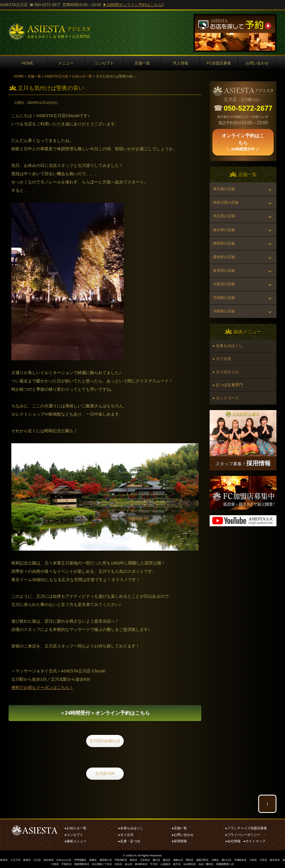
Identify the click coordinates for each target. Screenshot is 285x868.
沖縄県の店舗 (225, 332)
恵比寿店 (53, 859)
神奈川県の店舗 (227, 206)
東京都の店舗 (225, 190)
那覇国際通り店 (245, 863)
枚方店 (192, 863)
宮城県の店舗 (225, 316)
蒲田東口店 (115, 859)
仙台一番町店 (224, 863)
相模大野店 (220, 859)
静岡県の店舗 (225, 253)
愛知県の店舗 (225, 269)
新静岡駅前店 (89, 863)
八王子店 (17, 859)
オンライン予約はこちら (105, 714)
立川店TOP (105, 775)
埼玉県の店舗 (225, 222)
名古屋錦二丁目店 (111, 863)
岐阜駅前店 (154, 863)
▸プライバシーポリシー (243, 834)
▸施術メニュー (76, 841)
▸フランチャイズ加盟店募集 (246, 828)
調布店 (145, 859)
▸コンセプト (74, 834)
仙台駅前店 (206, 863)
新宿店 (29, 859)
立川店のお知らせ (105, 744)
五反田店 (158, 859)
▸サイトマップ (255, 841)
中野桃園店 (87, 859)
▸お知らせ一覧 (76, 828)
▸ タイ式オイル (227, 398)
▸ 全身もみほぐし (229, 369)
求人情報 (181, 63)
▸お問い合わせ (183, 834)
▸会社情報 (233, 841)
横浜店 (181, 859)
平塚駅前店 (261, 859)
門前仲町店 (131, 859)
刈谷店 (129, 863)
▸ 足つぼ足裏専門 (229, 413)
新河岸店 (44, 863)
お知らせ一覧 (82, 76)
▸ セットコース (227, 427)
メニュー (66, 63)
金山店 (140, 863)
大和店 (275, 859)
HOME (28, 63)
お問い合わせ (257, 63)
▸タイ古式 (126, 834)
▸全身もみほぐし (131, 828)
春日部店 (58, 863)
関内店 (206, 859)
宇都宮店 (72, 863)
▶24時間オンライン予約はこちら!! (133, 5)
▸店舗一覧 (180, 828)
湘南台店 (194, 859)
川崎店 (234, 859)
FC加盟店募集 (219, 63)
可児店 (167, 863)
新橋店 (101, 859)
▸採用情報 (180, 841)
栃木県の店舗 (225, 237)
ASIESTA (131, 855)
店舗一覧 (142, 63)
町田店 (4, 859)
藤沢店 (170, 859)
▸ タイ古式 (223, 383)
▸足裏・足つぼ (129, 841)
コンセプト (104, 63)
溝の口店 (246, 859)
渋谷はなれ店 (69, 859)
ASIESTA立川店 (56, 76)
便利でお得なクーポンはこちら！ (42, 687)
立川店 (40, 859)
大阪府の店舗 (225, 300)
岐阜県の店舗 (225, 285)
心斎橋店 (180, 863)
